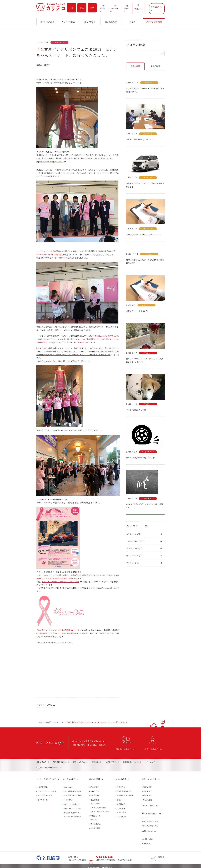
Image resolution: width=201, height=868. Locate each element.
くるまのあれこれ (135, 539)
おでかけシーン (134, 546)
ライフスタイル (134, 553)
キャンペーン (133, 560)
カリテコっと (133, 531)
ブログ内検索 (136, 42)
